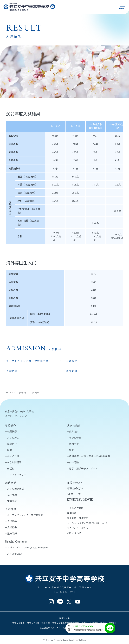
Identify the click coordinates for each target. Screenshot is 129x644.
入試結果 (12, 371)
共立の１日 (13, 456)
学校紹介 (10, 426)
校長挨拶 (12, 431)
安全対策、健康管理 (78, 518)
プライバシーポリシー (79, 528)
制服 (10, 450)
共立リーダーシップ (16, 416)
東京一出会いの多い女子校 (19, 411)
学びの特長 (75, 438)
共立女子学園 (18, 623)
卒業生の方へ (75, 488)
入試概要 (72, 361)
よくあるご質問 (75, 508)
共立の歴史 (13, 438)
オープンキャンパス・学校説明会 (27, 361)
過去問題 (72, 371)
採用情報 (72, 513)
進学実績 (12, 495)
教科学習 (74, 444)
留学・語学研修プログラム (83, 468)
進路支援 (10, 483)
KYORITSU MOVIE (80, 499)
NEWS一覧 (74, 494)
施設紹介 (12, 444)
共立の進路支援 (16, 489)
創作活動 (74, 462)
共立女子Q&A (15, 554)
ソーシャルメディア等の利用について (87, 523)
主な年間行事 (14, 462)
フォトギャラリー (17, 475)
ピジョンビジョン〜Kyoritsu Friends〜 (27, 547)
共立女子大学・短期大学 (38, 623)
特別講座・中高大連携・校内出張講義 (89, 456)
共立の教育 (74, 426)
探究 (72, 450)
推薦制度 (12, 501)
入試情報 (10, 509)
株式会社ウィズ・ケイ (50, 628)
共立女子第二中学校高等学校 (66, 623)
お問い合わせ (74, 533)
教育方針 (74, 431)
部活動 (11, 468)
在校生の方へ (75, 483)
